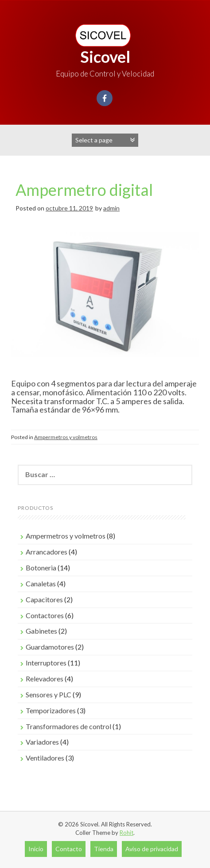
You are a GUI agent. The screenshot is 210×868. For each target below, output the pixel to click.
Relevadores (45, 679)
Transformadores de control (68, 726)
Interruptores (46, 663)
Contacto (69, 849)
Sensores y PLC (49, 694)
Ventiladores (45, 758)
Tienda (104, 849)
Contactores (45, 615)
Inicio (36, 849)
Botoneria (41, 568)
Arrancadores (47, 552)
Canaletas (41, 583)
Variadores (42, 742)
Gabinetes (41, 631)
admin (111, 208)
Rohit (126, 833)
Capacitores (44, 599)
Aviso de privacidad (152, 849)
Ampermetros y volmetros (66, 437)
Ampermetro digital (84, 190)
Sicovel (105, 57)
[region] (105, 304)
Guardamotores (50, 647)
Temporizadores (51, 710)
